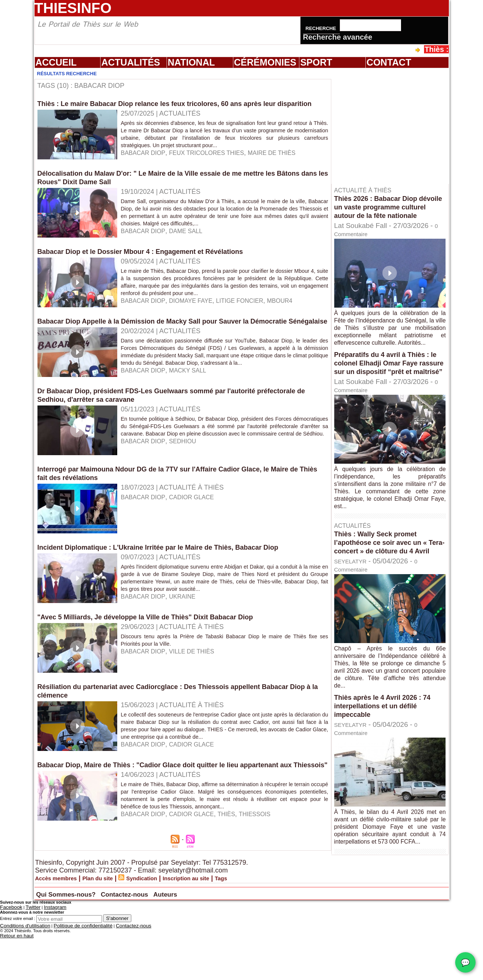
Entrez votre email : (18, 962)
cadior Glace (199, 524)
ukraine (188, 623)
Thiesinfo (73, 8)
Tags (257, 923)
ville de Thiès (199, 678)
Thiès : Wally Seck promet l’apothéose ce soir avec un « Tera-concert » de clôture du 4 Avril (387, 571)
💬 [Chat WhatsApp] (465, 962)
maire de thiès (289, 169)
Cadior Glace (199, 861)
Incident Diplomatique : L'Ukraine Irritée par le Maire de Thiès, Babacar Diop (171, 574)
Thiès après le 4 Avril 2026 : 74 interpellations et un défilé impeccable (388, 739)
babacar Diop (146, 169)
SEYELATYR (355, 594)
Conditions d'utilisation (20, 969)
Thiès (238, 861)
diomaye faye (198, 314)
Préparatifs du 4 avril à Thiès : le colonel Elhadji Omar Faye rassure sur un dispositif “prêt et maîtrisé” (387, 383)
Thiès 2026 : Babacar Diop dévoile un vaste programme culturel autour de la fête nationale (385, 211)
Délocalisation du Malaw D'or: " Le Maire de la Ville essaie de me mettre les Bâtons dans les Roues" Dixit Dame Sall (170, 191)
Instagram (46, 951)
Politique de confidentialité (68, 969)
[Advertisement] (394, 126)
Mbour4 (297, 314)
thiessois (269, 861)
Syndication (162, 923)
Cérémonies (265, 62)
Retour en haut (14, 978)
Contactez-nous (163, 938)
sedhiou (189, 475)
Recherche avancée (338, 37)
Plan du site (111, 923)
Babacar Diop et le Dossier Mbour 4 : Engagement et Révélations (152, 265)
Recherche (322, 28)
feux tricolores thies (216, 169)
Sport (316, 62)
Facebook (9, 951)
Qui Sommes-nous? (80, 938)
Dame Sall (192, 244)
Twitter (27, 951)
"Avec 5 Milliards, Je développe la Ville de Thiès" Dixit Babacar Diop (157, 643)
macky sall (195, 400)
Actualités (131, 62)
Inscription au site (215, 923)
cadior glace (199, 778)
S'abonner (117, 962)
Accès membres (61, 923)
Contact (389, 62)
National (191, 62)
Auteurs (218, 938)
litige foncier (253, 314)
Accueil (56, 62)
